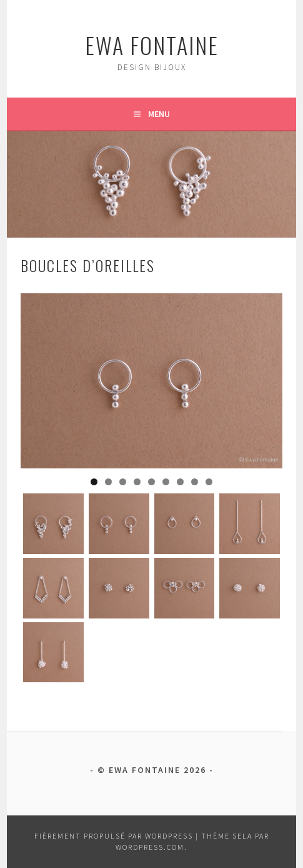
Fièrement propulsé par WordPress (114, 836)
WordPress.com (150, 847)
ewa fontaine (152, 45)
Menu (159, 114)
